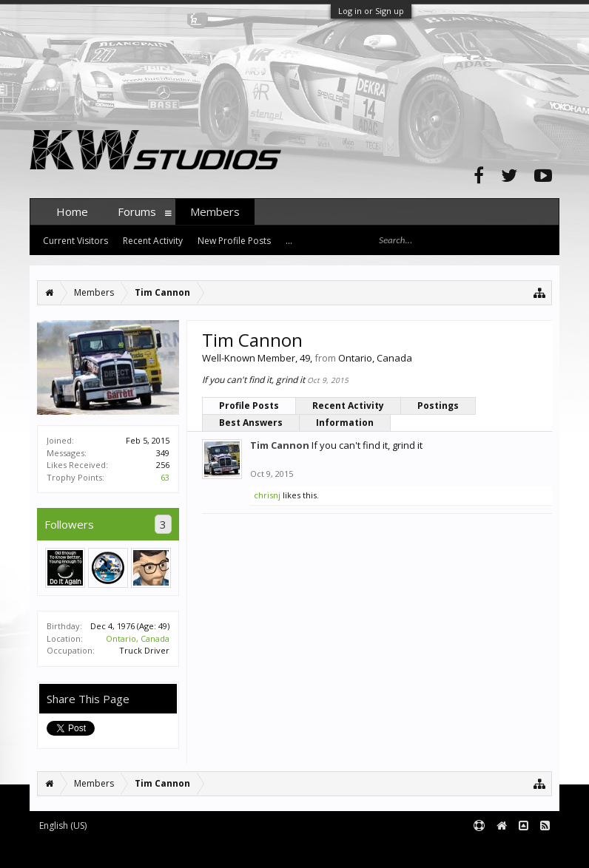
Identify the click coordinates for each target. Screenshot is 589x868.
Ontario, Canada (138, 638)
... (289, 241)
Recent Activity (348, 406)
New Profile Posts (234, 241)
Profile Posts (249, 406)
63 (165, 477)
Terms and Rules (522, 850)
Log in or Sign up (371, 11)
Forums (137, 211)
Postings (438, 406)
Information (345, 423)
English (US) (63, 825)
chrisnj (267, 495)
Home (72, 211)
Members (215, 211)
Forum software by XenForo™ (142, 850)
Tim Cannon (280, 445)
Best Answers (251, 423)
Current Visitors (75, 241)
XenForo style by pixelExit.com (320, 850)
